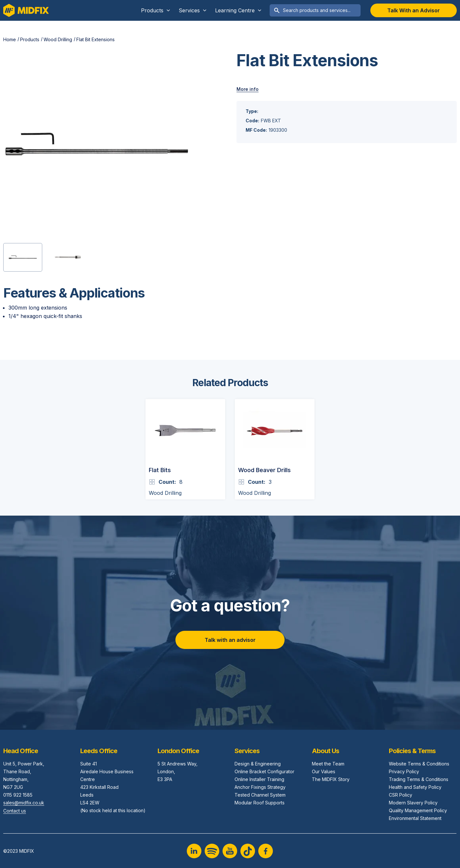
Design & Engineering (258, 764)
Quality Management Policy (418, 810)
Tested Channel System (260, 795)
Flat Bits (160, 470)
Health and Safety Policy (415, 787)
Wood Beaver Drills (264, 470)
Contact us (15, 811)
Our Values (324, 771)
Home (10, 39)
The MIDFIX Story (331, 779)
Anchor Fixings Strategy (260, 787)
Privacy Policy (404, 771)
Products (30, 39)
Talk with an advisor (230, 640)
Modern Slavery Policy (413, 803)
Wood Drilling (58, 39)
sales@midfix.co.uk (24, 803)
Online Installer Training (259, 779)
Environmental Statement (415, 818)
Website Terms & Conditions (419, 764)
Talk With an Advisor (414, 10)
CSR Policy (401, 795)
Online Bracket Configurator (264, 771)
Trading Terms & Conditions (419, 779)
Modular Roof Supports (260, 803)
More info (248, 89)
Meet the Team (328, 764)
